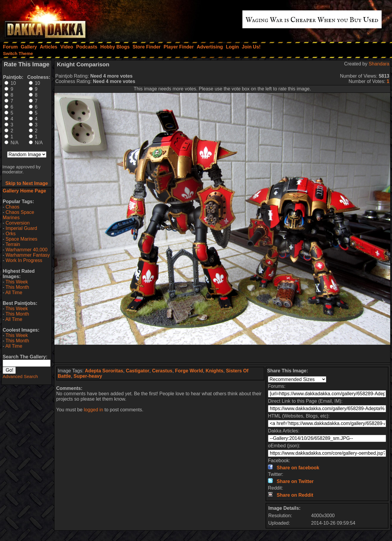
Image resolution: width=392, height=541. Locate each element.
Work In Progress (24, 260)
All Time (14, 293)
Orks (11, 234)
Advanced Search (20, 376)
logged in (94, 410)
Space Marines (22, 239)
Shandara (379, 64)
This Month (17, 287)
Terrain (13, 244)
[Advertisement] (222, 354)
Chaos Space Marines (18, 215)
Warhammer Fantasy (28, 255)
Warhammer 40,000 (27, 250)
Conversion (18, 223)
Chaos (12, 207)
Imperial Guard (21, 228)
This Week (17, 282)
